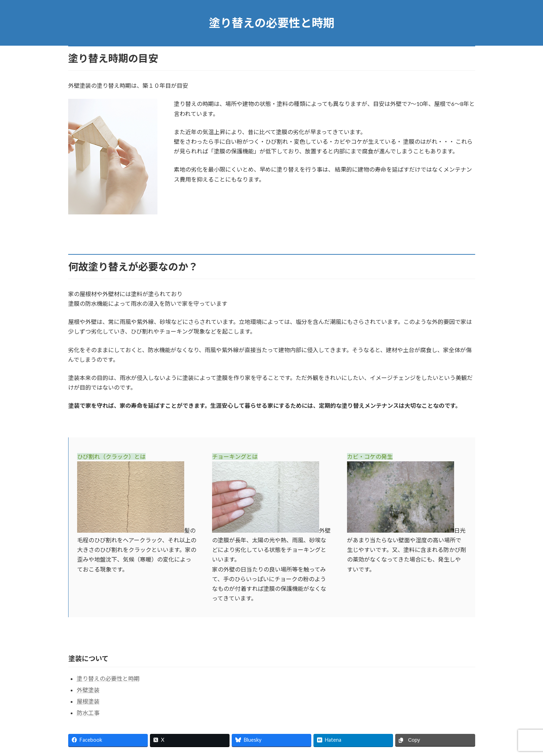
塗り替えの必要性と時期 (108, 678)
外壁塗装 (88, 690)
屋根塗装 (88, 701)
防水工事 (88, 713)
